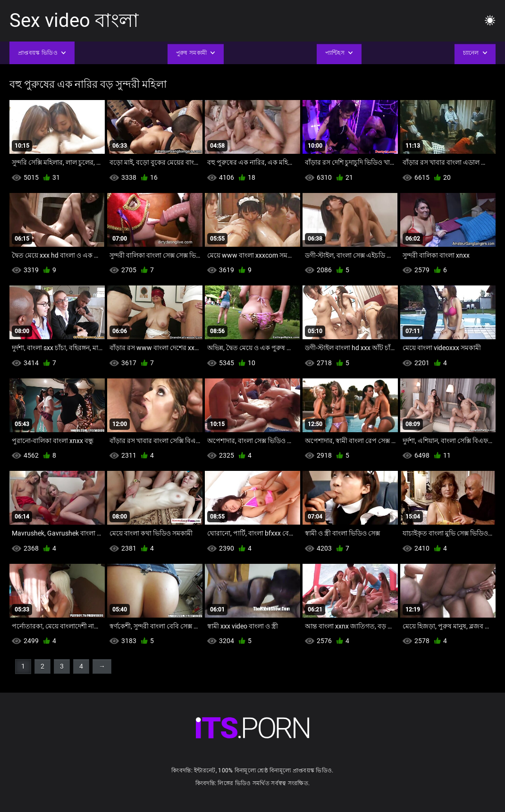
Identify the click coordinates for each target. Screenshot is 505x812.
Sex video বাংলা (74, 21)
